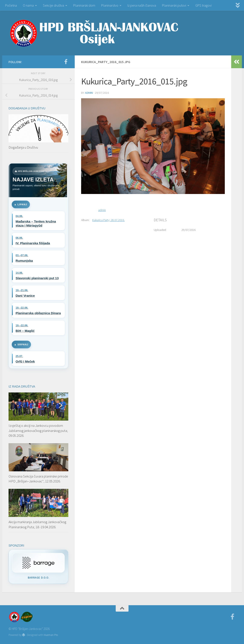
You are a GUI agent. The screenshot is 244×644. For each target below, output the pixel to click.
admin (89, 93)
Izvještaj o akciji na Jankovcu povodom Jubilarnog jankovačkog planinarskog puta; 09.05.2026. (38, 431)
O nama (28, 5)
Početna (11, 5)
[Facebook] (66, 62)
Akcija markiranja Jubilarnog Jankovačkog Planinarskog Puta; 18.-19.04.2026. (37, 524)
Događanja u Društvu (23, 147)
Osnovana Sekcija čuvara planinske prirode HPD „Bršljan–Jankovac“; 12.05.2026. (38, 479)
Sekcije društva (53, 5)
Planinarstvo (110, 5)
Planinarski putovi (174, 5)
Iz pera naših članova (142, 5)
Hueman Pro (51, 635)
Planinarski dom (84, 5)
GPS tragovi (203, 5)
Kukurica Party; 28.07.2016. (108, 220)
